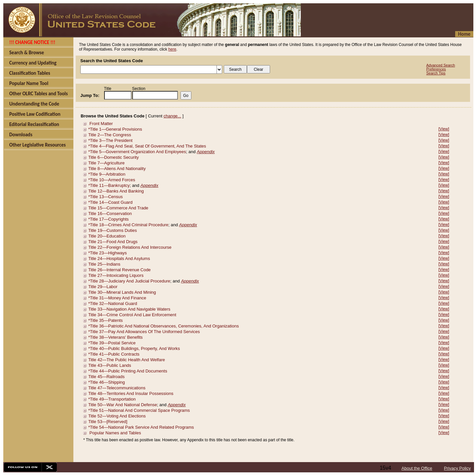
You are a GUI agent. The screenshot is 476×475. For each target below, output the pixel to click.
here (172, 49)
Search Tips (436, 73)
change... (173, 116)
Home (464, 34)
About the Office (417, 468)
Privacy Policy (457, 468)
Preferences (436, 69)
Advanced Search (441, 65)
